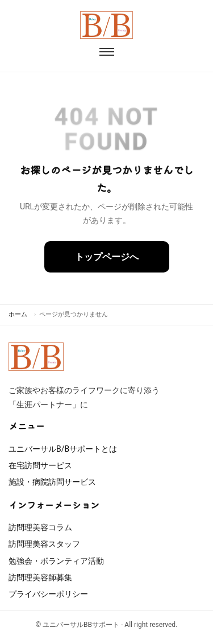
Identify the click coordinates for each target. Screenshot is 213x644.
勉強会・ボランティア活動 (56, 561)
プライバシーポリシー (48, 594)
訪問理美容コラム (40, 527)
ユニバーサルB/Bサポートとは (63, 449)
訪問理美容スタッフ (44, 544)
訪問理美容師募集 (40, 577)
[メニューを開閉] (107, 52)
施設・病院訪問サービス (52, 482)
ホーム (18, 314)
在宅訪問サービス (40, 465)
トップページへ (107, 257)
